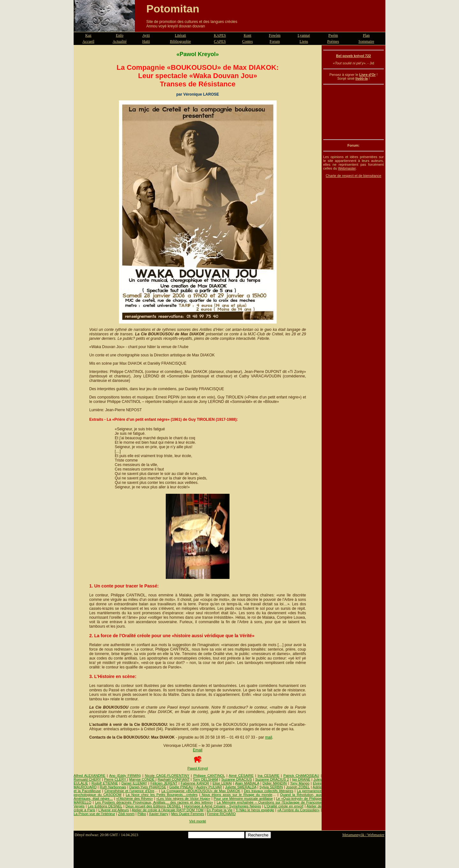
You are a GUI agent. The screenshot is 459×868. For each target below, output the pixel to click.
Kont (247, 35)
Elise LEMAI (222, 783)
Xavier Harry (159, 814)
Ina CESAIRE (268, 776)
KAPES (220, 35)
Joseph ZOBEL (298, 787)
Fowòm (275, 35)
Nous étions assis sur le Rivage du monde (236, 795)
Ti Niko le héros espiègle (255, 810)
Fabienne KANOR (195, 783)
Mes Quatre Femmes (188, 814)
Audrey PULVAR (209, 787)
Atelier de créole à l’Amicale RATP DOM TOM (168, 810)
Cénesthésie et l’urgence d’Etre (129, 791)
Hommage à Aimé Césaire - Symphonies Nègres (223, 806)
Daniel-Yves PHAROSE (148, 787)
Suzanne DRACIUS (237, 779)
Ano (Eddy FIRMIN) (125, 776)
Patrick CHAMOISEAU (301, 776)
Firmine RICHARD (222, 814)
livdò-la (362, 78)
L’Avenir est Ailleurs (113, 810)
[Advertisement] (353, 112)
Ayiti (146, 35)
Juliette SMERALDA (241, 787)
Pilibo (142, 814)
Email (198, 750)
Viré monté (198, 821)
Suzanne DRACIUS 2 (272, 779)
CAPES (220, 41)
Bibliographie (180, 41)
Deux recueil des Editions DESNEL (153, 806)
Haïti (146, 41)
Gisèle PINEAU (181, 787)
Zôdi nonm (126, 814)
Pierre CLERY (116, 779)
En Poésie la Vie (219, 810)
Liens (304, 41)
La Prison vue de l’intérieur (94, 814)
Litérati (180, 35)
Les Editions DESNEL (105, 806)
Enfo (120, 35)
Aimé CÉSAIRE (241, 776)
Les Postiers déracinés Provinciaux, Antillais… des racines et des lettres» (154, 802)
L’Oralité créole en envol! (284, 806)
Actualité (120, 41)
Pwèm (333, 35)
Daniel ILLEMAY (134, 783)
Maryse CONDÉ (142, 779)
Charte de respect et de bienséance (353, 176)
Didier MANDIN (275, 783)
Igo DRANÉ (301, 779)
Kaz (88, 35)
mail (269, 737)
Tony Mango (300, 783)
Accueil (88, 41)
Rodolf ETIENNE (105, 783)
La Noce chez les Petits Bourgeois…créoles (161, 795)
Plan (366, 35)
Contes (248, 41)
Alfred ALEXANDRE (90, 776)
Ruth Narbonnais (113, 787)
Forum (275, 41)
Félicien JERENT (164, 783)
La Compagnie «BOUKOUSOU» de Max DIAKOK (201, 791)
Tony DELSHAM (205, 779)
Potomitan (173, 9)
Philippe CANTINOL (209, 776)
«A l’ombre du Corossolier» (299, 810)
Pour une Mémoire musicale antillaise (243, 799)
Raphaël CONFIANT (173, 779)
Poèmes (333, 41)
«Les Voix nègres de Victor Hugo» (183, 799)
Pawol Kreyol (198, 768)
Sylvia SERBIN (271, 787)
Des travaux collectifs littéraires (269, 791)
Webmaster (347, 168)
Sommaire (366, 41)
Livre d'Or (368, 75)
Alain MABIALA (247, 783)
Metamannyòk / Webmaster (363, 835)
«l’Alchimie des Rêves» (135, 799)
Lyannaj (304, 35)
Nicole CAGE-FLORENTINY (167, 776)
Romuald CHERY (87, 779)
